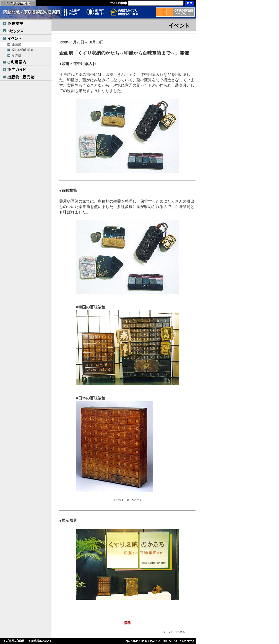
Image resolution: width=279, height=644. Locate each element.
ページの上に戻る (173, 632)
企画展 (16, 44)
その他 (16, 55)
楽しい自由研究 (23, 50)
